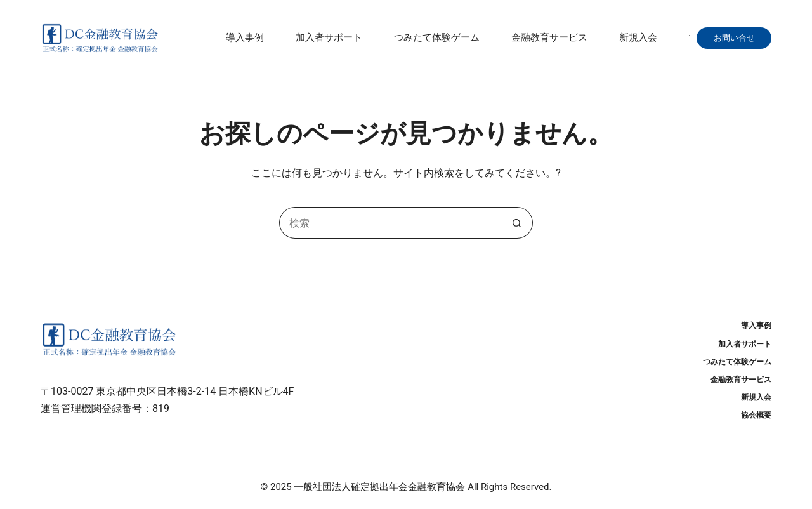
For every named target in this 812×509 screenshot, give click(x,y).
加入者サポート (329, 37)
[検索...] (390, 223)
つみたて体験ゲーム (437, 37)
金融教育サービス (549, 37)
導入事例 (245, 37)
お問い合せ (738, 38)
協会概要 (756, 415)
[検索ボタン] (517, 223)
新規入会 (638, 37)
